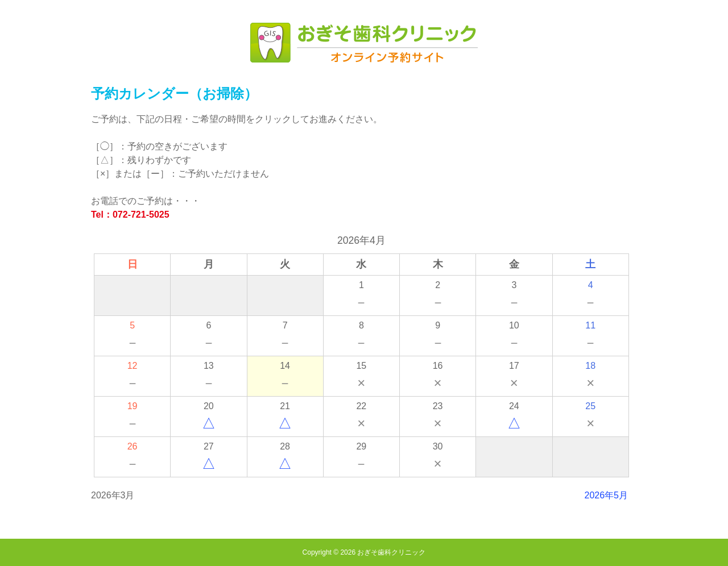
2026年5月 (607, 495)
